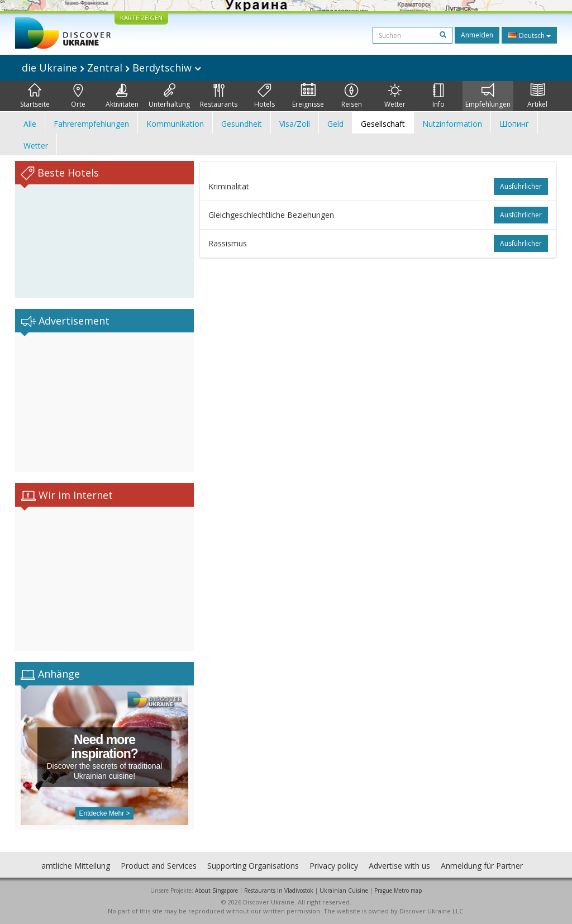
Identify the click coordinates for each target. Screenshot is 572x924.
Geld (335, 124)
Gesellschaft (383, 124)
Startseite (35, 96)
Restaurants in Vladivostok (279, 890)
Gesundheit (242, 124)
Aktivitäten (122, 96)
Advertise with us (399, 866)
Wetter (395, 96)
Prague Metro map (398, 890)
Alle (30, 124)
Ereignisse (308, 96)
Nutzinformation (452, 124)
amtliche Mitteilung (76, 866)
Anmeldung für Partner (482, 866)
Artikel (537, 96)
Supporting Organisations (253, 866)
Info (438, 96)
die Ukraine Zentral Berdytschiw (111, 68)
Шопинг (514, 124)
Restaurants (219, 96)
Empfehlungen (488, 96)
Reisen (352, 96)
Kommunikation (175, 124)
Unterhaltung (169, 96)
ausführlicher (521, 186)
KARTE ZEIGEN (141, 18)
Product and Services (159, 866)
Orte (78, 96)
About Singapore (216, 890)
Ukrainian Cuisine (344, 890)
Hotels (264, 96)
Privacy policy (334, 866)
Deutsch (529, 35)
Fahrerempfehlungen (91, 124)
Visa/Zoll (295, 124)
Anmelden (477, 35)
